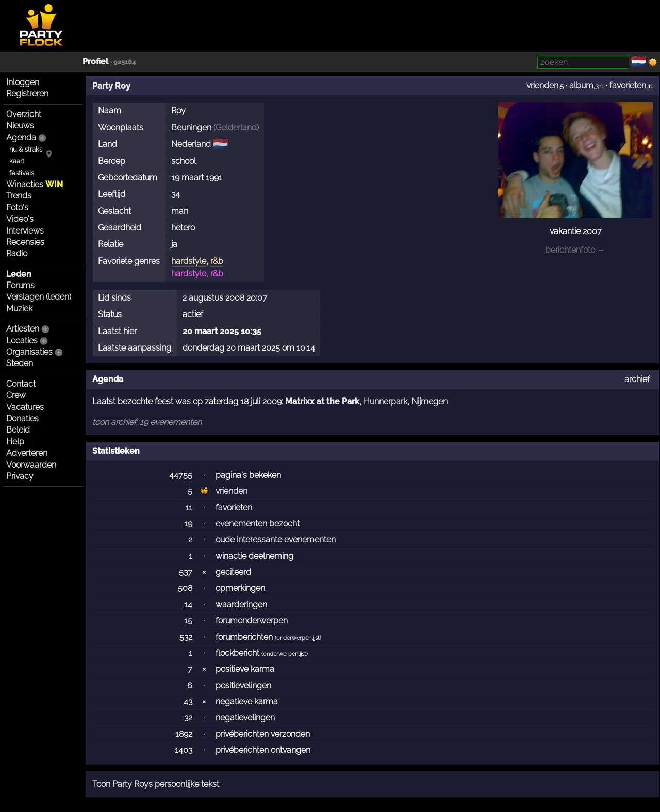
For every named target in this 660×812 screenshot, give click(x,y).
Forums (20, 285)
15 (188, 620)
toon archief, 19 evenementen (147, 422)
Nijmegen (430, 401)
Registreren (27, 94)
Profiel (95, 62)
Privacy (20, 476)
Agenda (21, 137)
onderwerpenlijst (298, 638)
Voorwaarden (31, 465)
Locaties (22, 341)
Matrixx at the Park (322, 401)
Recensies (25, 242)
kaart (17, 161)
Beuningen (191, 128)
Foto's (17, 208)
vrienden (542, 85)
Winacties (35, 184)
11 (189, 508)
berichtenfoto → (575, 250)
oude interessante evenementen (276, 540)
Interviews (25, 231)
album (581, 85)
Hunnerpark (385, 401)
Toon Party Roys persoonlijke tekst (156, 784)
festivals (22, 173)
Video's (20, 219)
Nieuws (20, 126)
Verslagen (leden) (39, 297)
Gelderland (236, 128)
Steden (20, 363)
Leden (19, 274)
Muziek (19, 309)
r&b (217, 261)
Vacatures (25, 407)
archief (637, 379)
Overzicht (24, 114)
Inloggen (23, 82)
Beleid (18, 430)
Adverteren (27, 453)
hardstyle (189, 261)
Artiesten (23, 329)
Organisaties (29, 352)
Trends (19, 196)
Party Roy (111, 86)
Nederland (191, 144)
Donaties (22, 418)
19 (188, 524)
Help (15, 442)
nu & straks (26, 149)
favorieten (628, 85)
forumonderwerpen (252, 620)
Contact (21, 384)
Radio (17, 253)
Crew (16, 395)
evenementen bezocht (258, 524)
